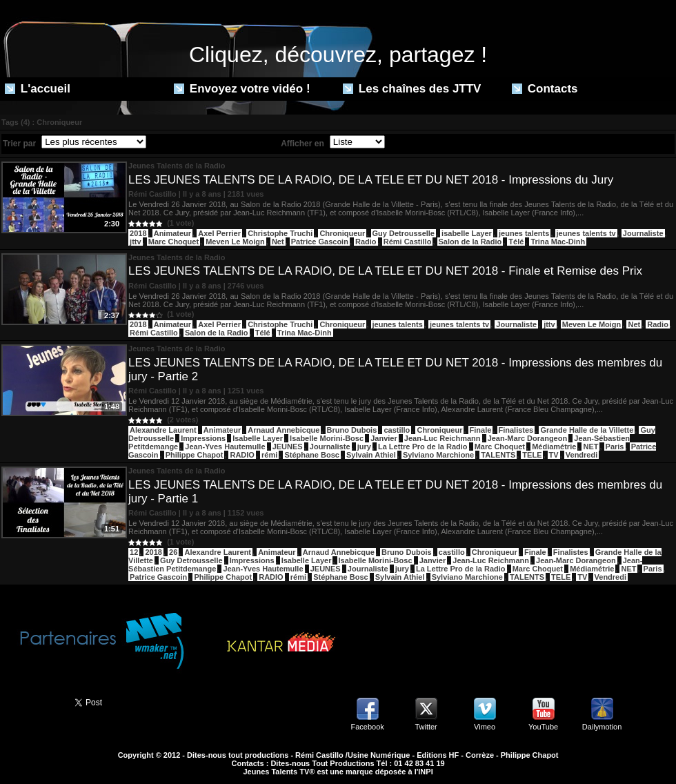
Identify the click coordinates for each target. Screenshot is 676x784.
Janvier (384, 438)
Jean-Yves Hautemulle (225, 447)
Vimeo (485, 727)
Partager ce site (31, 701)
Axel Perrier (219, 233)
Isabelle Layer (258, 438)
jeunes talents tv (586, 233)
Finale (481, 430)
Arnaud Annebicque (284, 430)
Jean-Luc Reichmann (443, 438)
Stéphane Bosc (311, 455)
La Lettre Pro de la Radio (423, 447)
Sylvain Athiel (371, 455)
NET (590, 447)
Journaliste (643, 233)
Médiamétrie (554, 447)
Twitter (426, 727)
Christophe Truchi (280, 233)
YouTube (543, 727)
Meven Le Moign (235, 242)
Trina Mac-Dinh (558, 242)
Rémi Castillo (408, 242)
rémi (269, 455)
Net (278, 242)
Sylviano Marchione (438, 455)
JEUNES (288, 447)
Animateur (172, 233)
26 (173, 552)
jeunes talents (524, 233)
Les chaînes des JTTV (412, 89)
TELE (532, 455)
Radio (366, 242)
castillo (397, 430)
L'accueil (38, 89)
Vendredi (581, 455)
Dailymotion (602, 727)
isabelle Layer (467, 233)
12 (134, 552)
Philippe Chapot (195, 455)
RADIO (242, 455)
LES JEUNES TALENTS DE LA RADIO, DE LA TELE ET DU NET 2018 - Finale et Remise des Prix (385, 271)
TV (554, 455)
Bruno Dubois (352, 430)
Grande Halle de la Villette (587, 430)
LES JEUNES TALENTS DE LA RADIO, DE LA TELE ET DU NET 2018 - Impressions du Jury (371, 180)
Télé (516, 242)
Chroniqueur (342, 233)
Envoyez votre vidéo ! (242, 89)
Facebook (367, 727)
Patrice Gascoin (320, 242)
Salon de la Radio (470, 242)
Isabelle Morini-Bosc (327, 438)
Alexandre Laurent (163, 430)
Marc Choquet (173, 242)
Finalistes (516, 430)
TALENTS (498, 455)
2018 (138, 233)
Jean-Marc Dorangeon (528, 438)
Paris (615, 447)
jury (364, 447)
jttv (136, 242)
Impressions (203, 438)
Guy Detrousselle (404, 233)
